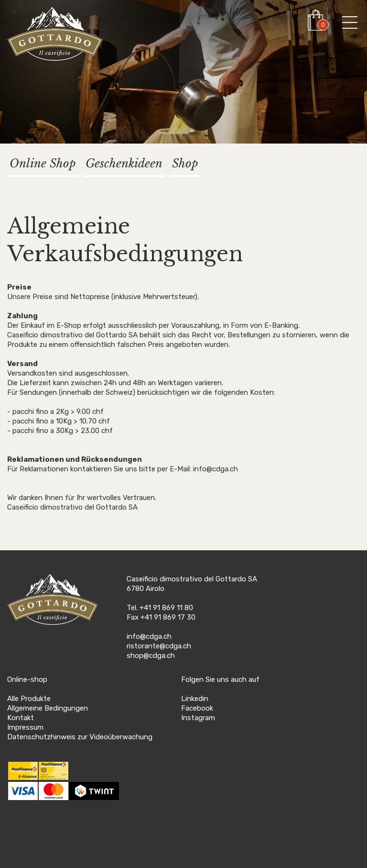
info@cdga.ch (149, 636)
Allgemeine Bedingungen (48, 708)
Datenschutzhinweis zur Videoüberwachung (80, 737)
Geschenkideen (124, 163)
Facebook (197, 708)
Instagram (198, 718)
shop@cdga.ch (151, 656)
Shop (185, 163)
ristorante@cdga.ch (159, 646)
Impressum (25, 727)
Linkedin (195, 699)
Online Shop (43, 163)
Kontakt (21, 718)
